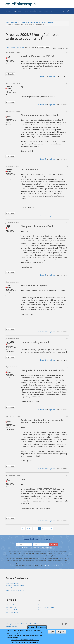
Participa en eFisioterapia (13, 603)
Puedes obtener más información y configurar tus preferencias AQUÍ (25, 641)
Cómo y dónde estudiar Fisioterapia (16, 586)
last (51, 526)
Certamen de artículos (12, 608)
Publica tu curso (43, 603)
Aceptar (51, 632)
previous (29, 526)
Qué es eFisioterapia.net (12, 582)
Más (51, 11)
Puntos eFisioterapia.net (12, 610)
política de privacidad (46, 546)
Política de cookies (39, 622)
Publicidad (29, 622)
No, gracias (61, 632)
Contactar (17, 622)
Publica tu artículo (11, 606)
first (23, 526)
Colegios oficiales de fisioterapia (15, 589)
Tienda (26, 11)
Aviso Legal (9, 622)
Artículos (9, 11)
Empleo (40, 11)
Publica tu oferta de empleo (46, 606)
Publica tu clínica (43, 608)
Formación (33, 11)
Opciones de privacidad (37, 627)
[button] (68, 11)
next (46, 526)
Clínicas (46, 11)
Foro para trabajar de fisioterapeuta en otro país (37, 22)
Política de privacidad (11, 624)
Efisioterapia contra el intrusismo (15, 584)
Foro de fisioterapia (13, 22)
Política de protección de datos (51, 564)
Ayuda (23, 622)
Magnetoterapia (18, 11)
